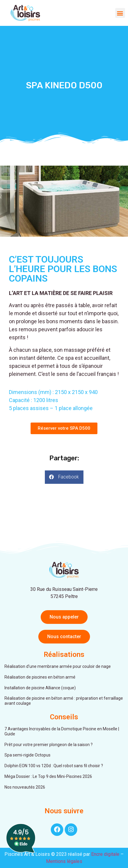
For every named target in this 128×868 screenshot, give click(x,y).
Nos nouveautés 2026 (25, 787)
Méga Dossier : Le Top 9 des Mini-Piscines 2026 (48, 776)
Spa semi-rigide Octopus (27, 755)
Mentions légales (64, 861)
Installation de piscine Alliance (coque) (40, 688)
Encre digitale (105, 854)
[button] (120, 13)
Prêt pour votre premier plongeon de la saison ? (49, 745)
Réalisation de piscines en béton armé (40, 677)
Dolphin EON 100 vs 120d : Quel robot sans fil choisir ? (54, 766)
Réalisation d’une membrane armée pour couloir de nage (58, 666)
